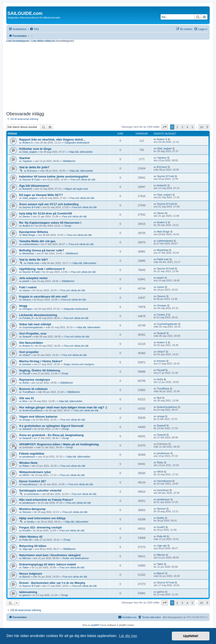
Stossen (27, 512)
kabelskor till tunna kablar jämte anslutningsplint (54, 176)
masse (26, 290)
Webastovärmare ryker (35, 472)
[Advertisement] (108, 76)
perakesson (29, 457)
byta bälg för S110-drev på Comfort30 (46, 213)
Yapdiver (27, 161)
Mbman (27, 558)
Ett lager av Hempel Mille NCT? (41, 195)
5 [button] (192, 127)
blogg (23, 306)
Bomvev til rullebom (33, 389)
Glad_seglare (30, 152)
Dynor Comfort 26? (33, 481)
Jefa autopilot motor (33, 278)
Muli (25, 401)
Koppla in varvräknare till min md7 (43, 297)
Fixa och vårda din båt (83, 180)
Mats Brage (29, 235)
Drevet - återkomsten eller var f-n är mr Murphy (52, 583)
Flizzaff (26, 373)
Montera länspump (32, 509)
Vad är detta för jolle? (34, 167)
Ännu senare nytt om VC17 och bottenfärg (49, 204)
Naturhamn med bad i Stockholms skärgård (50, 555)
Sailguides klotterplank (77, 143)
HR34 (26, 475)
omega (26, 420)
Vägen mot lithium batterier (38, 417)
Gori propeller (29, 352)
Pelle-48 (27, 540)
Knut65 (26, 530)
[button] (165, 127)
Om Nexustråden (31, 343)
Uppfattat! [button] (191, 636)
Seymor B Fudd (31, 180)
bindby (31, 522)
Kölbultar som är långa (35, 149)
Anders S (28, 143)
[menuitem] (34, 29)
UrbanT (27, 355)
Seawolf (27, 337)
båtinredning (28, 592)
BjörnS (26, 577)
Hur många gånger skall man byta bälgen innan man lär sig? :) (63, 407)
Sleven (26, 216)
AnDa (26, 383)
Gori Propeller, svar (33, 333)
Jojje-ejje (27, 549)
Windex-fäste (28, 463)
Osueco (27, 300)
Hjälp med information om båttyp (42, 518)
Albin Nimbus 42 (31, 537)
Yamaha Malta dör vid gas (37, 241)
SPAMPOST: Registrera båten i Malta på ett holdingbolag (59, 444)
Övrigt (68, 226)
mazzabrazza (30, 484)
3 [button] (182, 127)
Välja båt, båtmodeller (81, 152)
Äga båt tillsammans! (34, 186)
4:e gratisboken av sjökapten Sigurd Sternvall (51, 426)
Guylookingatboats (33, 327)
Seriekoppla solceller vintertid (40, 490)
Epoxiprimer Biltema (34, 232)
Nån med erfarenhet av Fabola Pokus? (46, 500)
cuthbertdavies (31, 244)
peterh (26, 281)
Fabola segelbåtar (32, 454)
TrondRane (29, 392)
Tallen (26, 567)
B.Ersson (32, 171)
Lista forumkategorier (18, 41)
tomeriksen (33, 494)
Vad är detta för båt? (34, 260)
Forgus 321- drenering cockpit (40, 527)
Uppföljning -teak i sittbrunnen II (42, 269)
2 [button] (177, 127)
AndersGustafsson (33, 410)
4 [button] (187, 127)
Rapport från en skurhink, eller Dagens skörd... (52, 140)
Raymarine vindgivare (35, 380)
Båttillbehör (69, 161)
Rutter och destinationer (76, 558)
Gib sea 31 (27, 398)
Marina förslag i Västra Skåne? (41, 361)
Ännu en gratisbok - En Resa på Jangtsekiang (51, 435)
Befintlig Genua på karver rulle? (42, 250)
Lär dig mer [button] (128, 636)
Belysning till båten (33, 546)
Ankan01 (27, 189)
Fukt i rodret (28, 287)
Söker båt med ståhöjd (35, 324)
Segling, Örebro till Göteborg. (40, 370)
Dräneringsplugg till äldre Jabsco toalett (48, 564)
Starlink (25, 158)
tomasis (27, 364)
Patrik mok (33, 263)
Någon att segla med (76, 189)
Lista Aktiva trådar (41, 41)
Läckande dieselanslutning (38, 315)
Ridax (26, 466)
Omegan (27, 309)
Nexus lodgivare (31, 574)
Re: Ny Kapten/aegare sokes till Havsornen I (50, 223)
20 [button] (201, 127)
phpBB (94, 625)
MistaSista (28, 253)
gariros (26, 595)
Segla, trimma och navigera (79, 364)
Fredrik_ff (28, 318)
